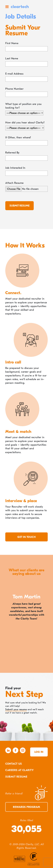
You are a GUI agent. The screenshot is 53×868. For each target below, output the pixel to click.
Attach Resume (14, 183)
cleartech (20, 7)
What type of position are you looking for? (23, 106)
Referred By (12, 153)
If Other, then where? (18, 137)
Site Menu (7, 7)
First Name (12, 43)
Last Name (12, 58)
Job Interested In (15, 168)
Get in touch (26, 537)
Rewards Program (26, 807)
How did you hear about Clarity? (25, 122)
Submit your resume (16, 709)
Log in (39, 752)
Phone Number (14, 89)
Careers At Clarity (19, 770)
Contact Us (14, 764)
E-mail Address (14, 74)
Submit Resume (16, 777)
